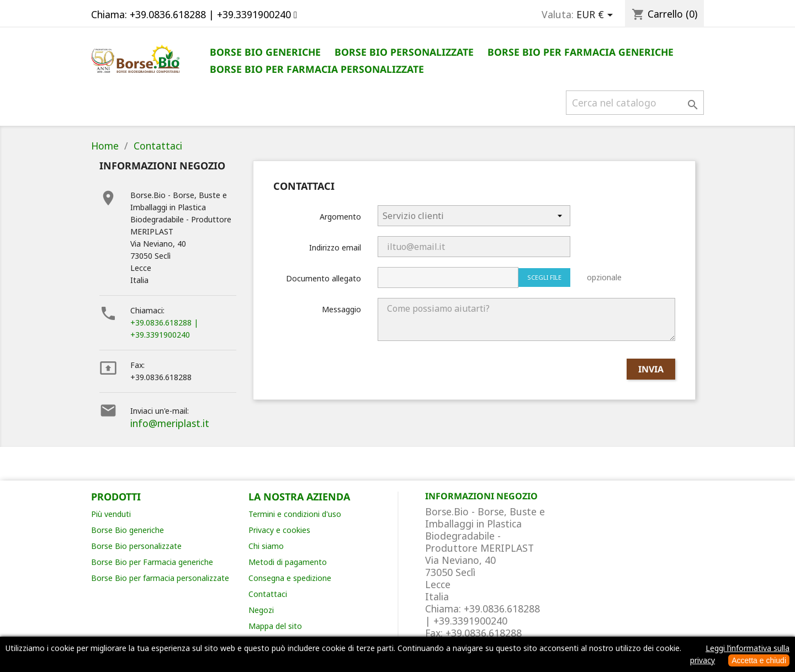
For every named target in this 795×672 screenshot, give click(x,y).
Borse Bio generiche (265, 52)
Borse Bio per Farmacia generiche (581, 52)
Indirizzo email (335, 247)
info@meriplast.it (170, 423)
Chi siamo (266, 546)
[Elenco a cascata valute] (597, 15)
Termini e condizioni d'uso (295, 514)
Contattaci (268, 594)
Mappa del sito (275, 626)
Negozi (261, 610)
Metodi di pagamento (288, 562)
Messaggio (341, 309)
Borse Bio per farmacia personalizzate (160, 578)
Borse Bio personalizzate (404, 52)
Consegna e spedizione (290, 578)
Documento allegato (324, 278)
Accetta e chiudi (759, 660)
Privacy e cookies (279, 530)
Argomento (340, 217)
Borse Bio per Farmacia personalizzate (317, 69)
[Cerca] (635, 103)
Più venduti (111, 514)
